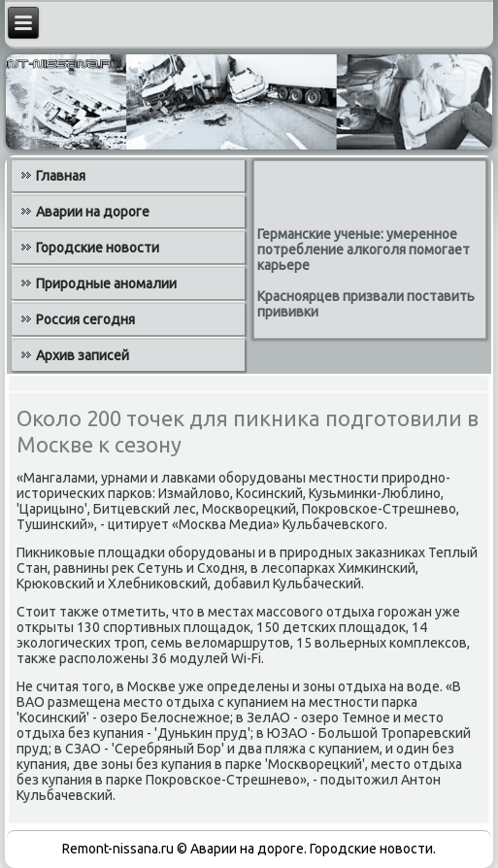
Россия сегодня (85, 319)
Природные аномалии (106, 284)
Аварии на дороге (93, 212)
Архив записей (83, 355)
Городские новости (98, 248)
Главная (61, 176)
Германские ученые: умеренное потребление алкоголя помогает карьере (364, 250)
